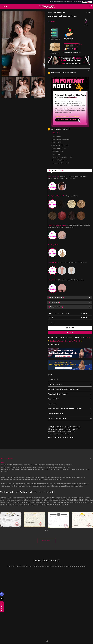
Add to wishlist (54, 301)
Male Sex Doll (65, 385)
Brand (70, 332)
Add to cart (70, 285)
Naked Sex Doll (56, 391)
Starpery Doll (73, 387)
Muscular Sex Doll (75, 385)
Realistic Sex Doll (66, 391)
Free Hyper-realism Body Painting (69, 226)
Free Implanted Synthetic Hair (63, 196)
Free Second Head (68, 177)
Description (7, 416)
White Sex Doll (71, 388)
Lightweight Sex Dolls (54, 385)
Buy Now (70, 290)
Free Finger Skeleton (54, 245)
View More (46, 498)
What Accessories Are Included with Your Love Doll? (70, 366)
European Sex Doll (75, 384)
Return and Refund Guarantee (70, 351)
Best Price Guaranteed (70, 342)
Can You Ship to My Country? (70, 376)
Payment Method (70, 356)
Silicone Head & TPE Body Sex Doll (58, 387)
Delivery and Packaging (70, 371)
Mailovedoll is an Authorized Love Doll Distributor (70, 346)
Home (49, 12)
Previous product (87, 12)
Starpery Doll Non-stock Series (57, 388)
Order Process (70, 361)
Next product (91, 12)
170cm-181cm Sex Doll (59, 12)
